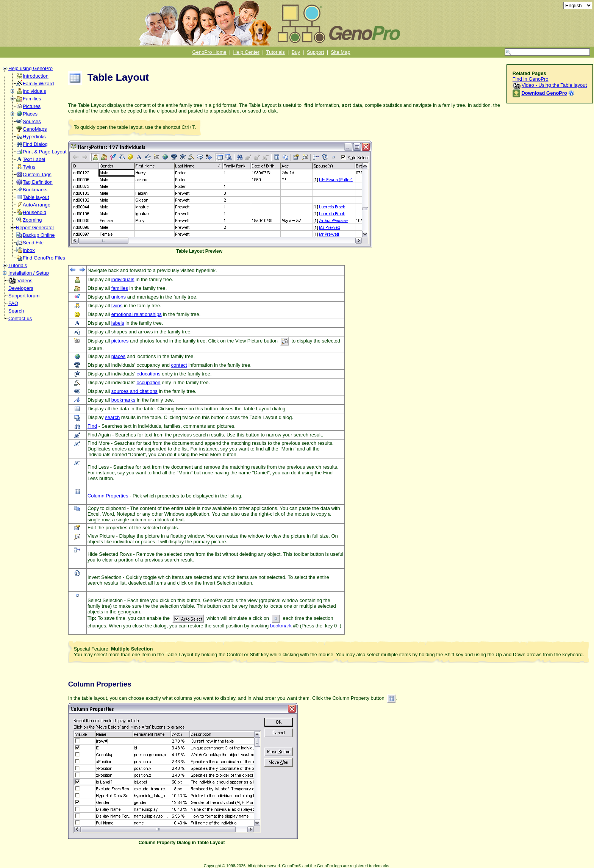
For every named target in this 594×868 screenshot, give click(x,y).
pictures (120, 341)
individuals (123, 279)
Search (16, 311)
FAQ (13, 303)
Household (34, 212)
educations (149, 374)
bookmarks (123, 400)
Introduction (36, 76)
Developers (21, 288)
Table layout (36, 197)
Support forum (24, 296)
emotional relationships (137, 314)
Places (30, 114)
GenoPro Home (209, 52)
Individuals (34, 91)
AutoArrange (37, 205)
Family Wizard (38, 84)
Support (316, 52)
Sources (32, 121)
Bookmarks (35, 190)
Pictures (32, 106)
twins (117, 306)
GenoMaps (35, 129)
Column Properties (108, 496)
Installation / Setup (29, 273)
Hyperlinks (34, 137)
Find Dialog (35, 144)
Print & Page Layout (45, 152)
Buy (296, 52)
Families (32, 99)
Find (92, 426)
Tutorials (276, 52)
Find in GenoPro (531, 79)
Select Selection (105, 600)
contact (179, 365)
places (119, 356)
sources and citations (134, 391)
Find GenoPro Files (44, 258)
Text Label (34, 159)
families (120, 288)
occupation (149, 382)
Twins (29, 167)
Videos (25, 281)
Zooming (32, 220)
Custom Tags (37, 174)
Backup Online (39, 235)
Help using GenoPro (30, 68)
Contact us (20, 318)
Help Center (246, 52)
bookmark (281, 626)
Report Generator (35, 228)
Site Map (340, 52)
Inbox (29, 250)
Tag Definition (38, 182)
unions (119, 297)
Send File (33, 243)
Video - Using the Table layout (554, 85)
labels (118, 323)
